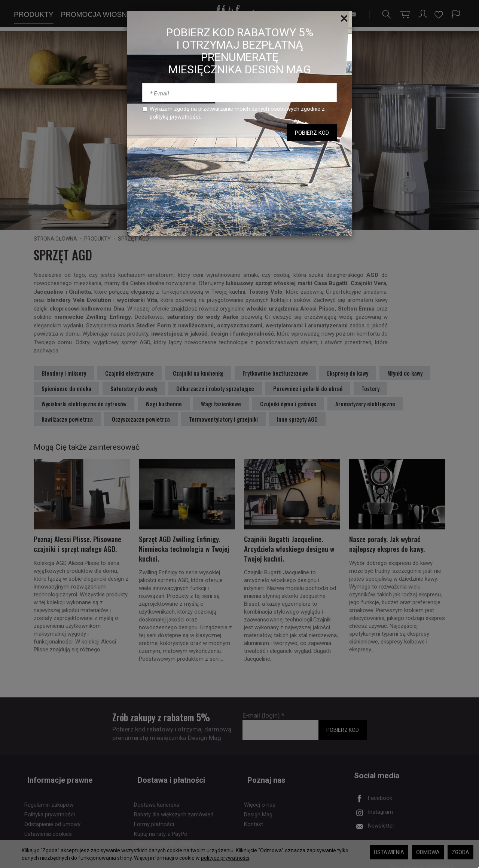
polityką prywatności (175, 117)
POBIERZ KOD (312, 133)
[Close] (344, 19)
